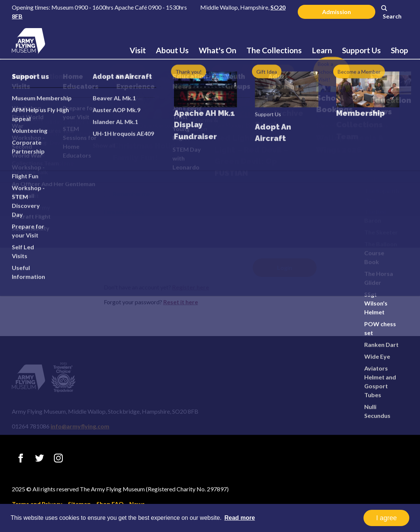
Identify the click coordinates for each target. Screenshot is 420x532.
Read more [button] (240, 518)
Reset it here (181, 302)
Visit (138, 50)
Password (116, 156)
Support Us (361, 50)
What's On (218, 50)
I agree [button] (386, 518)
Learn (322, 50)
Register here (191, 287)
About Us (172, 50)
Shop (399, 50)
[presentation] (160, 232)
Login (210, 92)
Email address (121, 118)
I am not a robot (124, 212)
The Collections (274, 50)
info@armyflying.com (80, 426)
